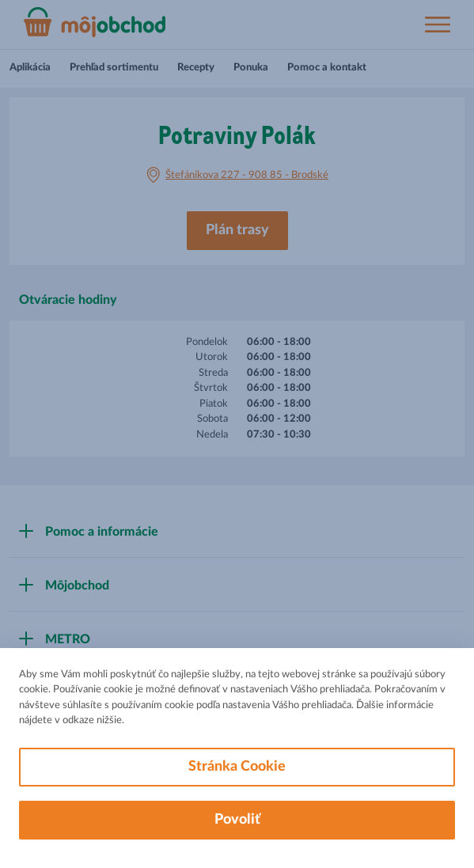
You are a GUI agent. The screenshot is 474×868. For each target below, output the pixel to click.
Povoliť (237, 820)
